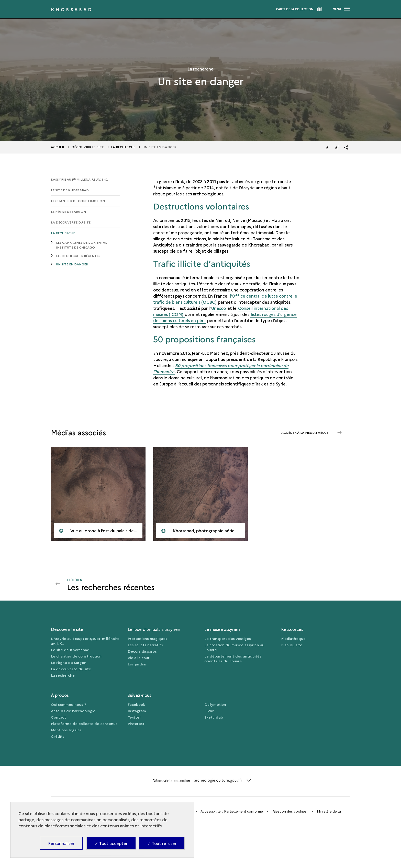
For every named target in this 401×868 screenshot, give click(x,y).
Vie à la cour (139, 658)
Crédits (58, 736)
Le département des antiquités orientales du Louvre (233, 658)
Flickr (209, 711)
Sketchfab (214, 717)
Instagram (137, 711)
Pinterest (136, 723)
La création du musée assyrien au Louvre (234, 647)
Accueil (58, 147)
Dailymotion (215, 704)
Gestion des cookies (290, 811)
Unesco (219, 308)
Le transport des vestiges (228, 638)
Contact (58, 717)
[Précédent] (131, 584)
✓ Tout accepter (111, 843)
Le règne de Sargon (68, 211)
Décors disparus (142, 651)
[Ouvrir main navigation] (341, 9)
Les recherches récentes (78, 256)
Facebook (136, 704)
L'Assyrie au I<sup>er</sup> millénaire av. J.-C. (85, 641)
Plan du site (292, 645)
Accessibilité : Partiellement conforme (232, 811)
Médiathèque (293, 638)
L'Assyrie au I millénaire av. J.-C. (79, 179)
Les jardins (137, 664)
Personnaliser (61, 843)
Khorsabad (72, 9)
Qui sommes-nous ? (69, 704)
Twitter (134, 717)
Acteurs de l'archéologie (73, 711)
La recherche (123, 147)
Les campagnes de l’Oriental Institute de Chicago (81, 245)
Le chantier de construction (78, 201)
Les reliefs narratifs (145, 645)
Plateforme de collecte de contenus (84, 723)
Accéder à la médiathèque (305, 432)
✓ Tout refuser (162, 843)
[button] (346, 147)
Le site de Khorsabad (70, 190)
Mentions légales (66, 730)
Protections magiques (147, 638)
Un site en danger (72, 264)
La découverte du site (71, 222)
